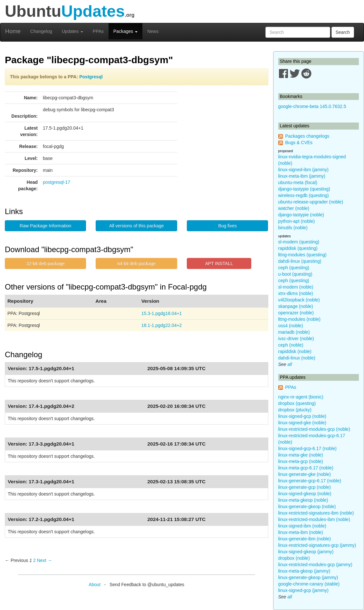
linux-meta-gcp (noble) (301, 461)
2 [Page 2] (34, 560)
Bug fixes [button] (227, 226)
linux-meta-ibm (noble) (301, 532)
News (153, 31)
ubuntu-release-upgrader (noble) (311, 202)
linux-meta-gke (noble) (301, 455)
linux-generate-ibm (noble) (305, 539)
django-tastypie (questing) (304, 189)
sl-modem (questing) (299, 242)
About (95, 585)
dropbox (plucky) (295, 410)
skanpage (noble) (296, 306)
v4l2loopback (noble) (299, 300)
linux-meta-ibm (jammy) (302, 176)
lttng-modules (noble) (300, 319)
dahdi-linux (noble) (297, 358)
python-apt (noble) (297, 221)
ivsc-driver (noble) (296, 339)
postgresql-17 (57, 182)
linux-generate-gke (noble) (305, 474)
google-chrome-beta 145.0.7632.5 (312, 106)
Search (343, 32)
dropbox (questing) (297, 403)
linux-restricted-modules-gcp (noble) (314, 429)
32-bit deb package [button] (46, 263)
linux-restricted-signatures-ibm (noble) (316, 513)
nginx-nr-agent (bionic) (301, 397)
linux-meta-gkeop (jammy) (304, 571)
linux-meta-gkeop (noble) (303, 500)
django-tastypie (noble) (301, 215)
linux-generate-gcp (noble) (305, 487)
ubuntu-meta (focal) (298, 182)
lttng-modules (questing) (302, 255)
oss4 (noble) (291, 326)
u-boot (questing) (295, 274)
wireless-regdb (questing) (304, 195)
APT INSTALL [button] (219, 263)
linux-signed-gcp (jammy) (303, 590)
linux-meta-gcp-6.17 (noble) (306, 468)
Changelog (41, 31)
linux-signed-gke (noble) (302, 423)
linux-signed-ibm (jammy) (303, 170)
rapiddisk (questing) (298, 248)
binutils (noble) (293, 228)
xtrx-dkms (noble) (296, 293)
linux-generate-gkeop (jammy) (308, 577)
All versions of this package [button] (137, 226)
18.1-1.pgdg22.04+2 (162, 325)
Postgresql (91, 77)
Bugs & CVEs (299, 143)
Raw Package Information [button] (45, 226)
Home (13, 31)
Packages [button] (125, 31)
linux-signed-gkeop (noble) (305, 494)
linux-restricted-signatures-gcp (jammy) (317, 545)
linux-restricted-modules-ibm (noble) (314, 519)
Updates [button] (72, 31)
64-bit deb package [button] (136, 263)
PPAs (98, 31)
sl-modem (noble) (296, 287)
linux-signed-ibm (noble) (302, 526)
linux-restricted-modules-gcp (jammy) (315, 565)
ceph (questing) (294, 268)
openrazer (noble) (296, 313)
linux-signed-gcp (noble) (302, 416)
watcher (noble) (294, 208)
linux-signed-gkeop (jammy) (306, 552)
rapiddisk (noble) (295, 351)
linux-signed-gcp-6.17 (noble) (307, 448)
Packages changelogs (307, 136)
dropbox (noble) (294, 558)
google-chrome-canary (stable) (309, 584)
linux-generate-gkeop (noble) (307, 507)
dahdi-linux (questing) (300, 261)
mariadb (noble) (294, 332)
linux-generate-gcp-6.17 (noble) (310, 481)
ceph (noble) (291, 345)
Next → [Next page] (45, 560)
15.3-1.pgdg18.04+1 (162, 313)
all (290, 364)
